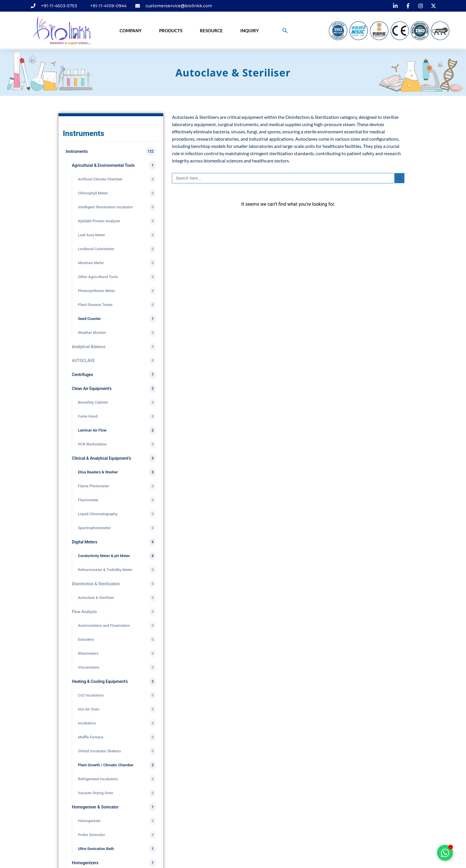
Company (131, 31)
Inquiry (250, 31)
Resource (211, 31)
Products (171, 31)
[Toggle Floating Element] (445, 853)
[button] (285, 31)
